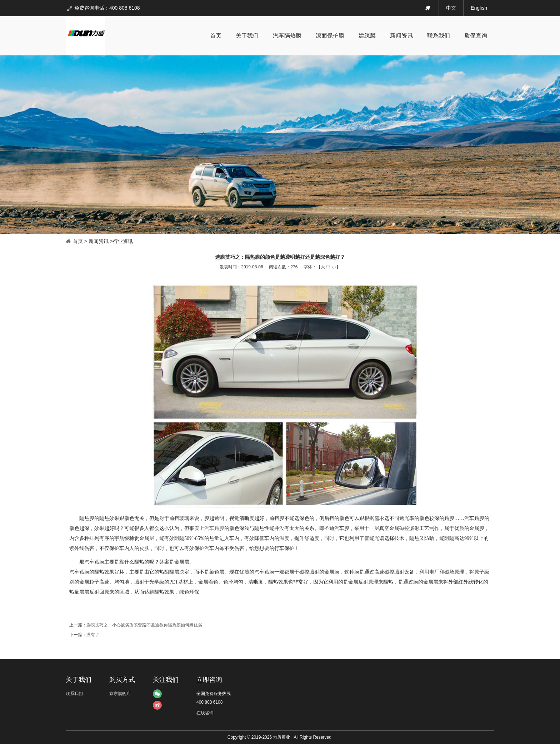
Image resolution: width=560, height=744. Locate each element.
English (479, 8)
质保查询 (476, 36)
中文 (451, 8)
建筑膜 (367, 36)
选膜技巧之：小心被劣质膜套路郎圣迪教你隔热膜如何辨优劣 (144, 625)
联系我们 (439, 36)
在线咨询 (205, 713)
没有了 (93, 635)
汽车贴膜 (214, 528)
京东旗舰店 (120, 694)
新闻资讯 (401, 36)
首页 (216, 36)
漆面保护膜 (330, 36)
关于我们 (247, 36)
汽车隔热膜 (287, 36)
